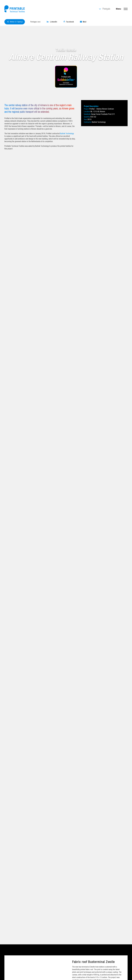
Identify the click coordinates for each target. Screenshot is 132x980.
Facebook (69, 22)
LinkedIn (52, 22)
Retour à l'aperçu (15, 22)
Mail (83, 22)
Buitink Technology (67, 133)
